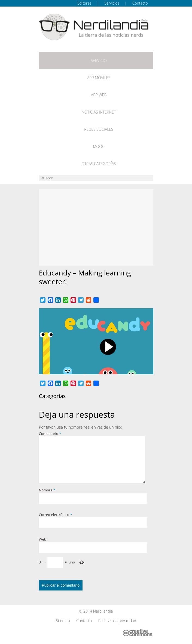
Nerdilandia (103, 611)
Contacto (140, 3)
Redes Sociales (99, 129)
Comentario (50, 434)
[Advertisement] (96, 227)
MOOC (99, 146)
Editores (84, 3)
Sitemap (63, 621)
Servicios (112, 3)
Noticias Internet (99, 112)
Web (43, 539)
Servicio (99, 60)
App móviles (99, 78)
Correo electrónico (56, 515)
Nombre (47, 490)
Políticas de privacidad (117, 621)
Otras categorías (99, 164)
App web (99, 95)
